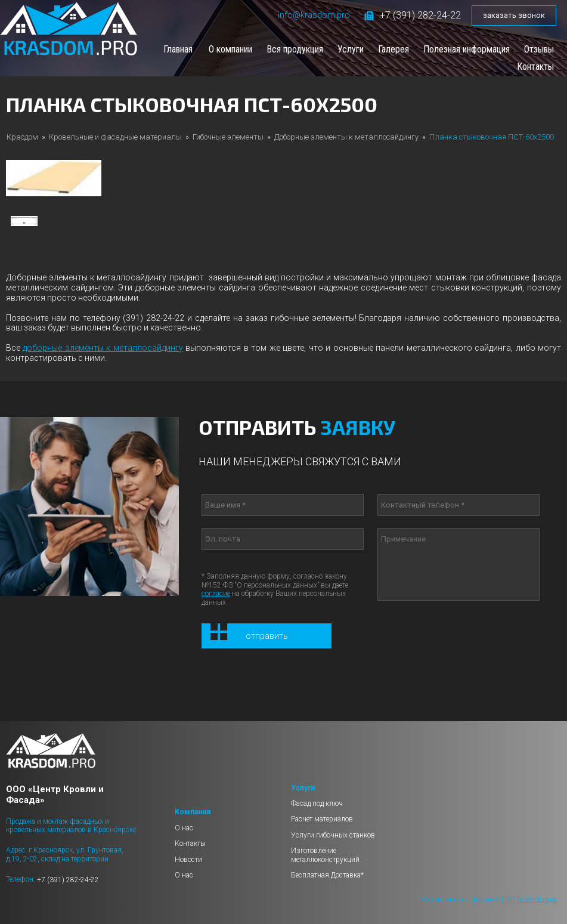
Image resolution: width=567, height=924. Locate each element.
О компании (230, 49)
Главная (178, 49)
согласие (216, 594)
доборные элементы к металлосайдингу (103, 348)
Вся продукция (295, 49)
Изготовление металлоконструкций (325, 855)
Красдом (22, 137)
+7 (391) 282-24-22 (413, 15)
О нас (184, 828)
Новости (188, 860)
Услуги (351, 49)
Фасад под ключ (317, 804)
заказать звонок (514, 15)
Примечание (458, 564)
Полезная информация (467, 49)
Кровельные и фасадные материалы (115, 137)
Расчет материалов (322, 819)
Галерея (394, 49)
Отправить (267, 636)
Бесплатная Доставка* (327, 875)
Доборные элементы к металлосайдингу (346, 137)
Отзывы (539, 49)
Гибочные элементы (228, 137)
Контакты (535, 67)
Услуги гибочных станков (333, 835)
